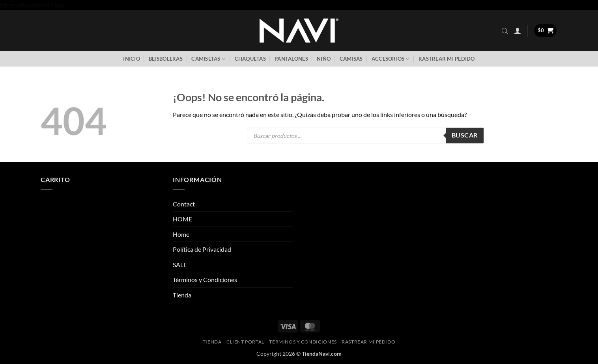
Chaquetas (250, 59)
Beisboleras (166, 59)
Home (181, 234)
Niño (324, 59)
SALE (180, 265)
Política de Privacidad (202, 249)
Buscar (465, 135)
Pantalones (291, 59)
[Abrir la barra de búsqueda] (505, 31)
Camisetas (208, 59)
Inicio (132, 59)
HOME (182, 219)
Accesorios (391, 59)
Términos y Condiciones (205, 279)
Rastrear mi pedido (447, 59)
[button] (518, 31)
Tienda (182, 295)
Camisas (351, 59)
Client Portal (245, 342)
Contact (184, 204)
